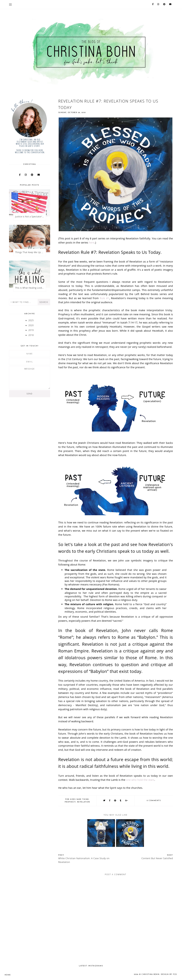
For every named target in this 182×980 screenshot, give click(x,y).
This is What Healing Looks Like (30, 288)
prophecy (70, 802)
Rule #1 (105, 298)
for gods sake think (77, 799)
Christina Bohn (151, 974)
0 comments (154, 801)
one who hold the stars (140, 780)
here (92, 243)
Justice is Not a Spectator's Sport (30, 217)
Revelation (84, 802)
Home (8, 975)
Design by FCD (169, 974)
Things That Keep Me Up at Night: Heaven (30, 252)
